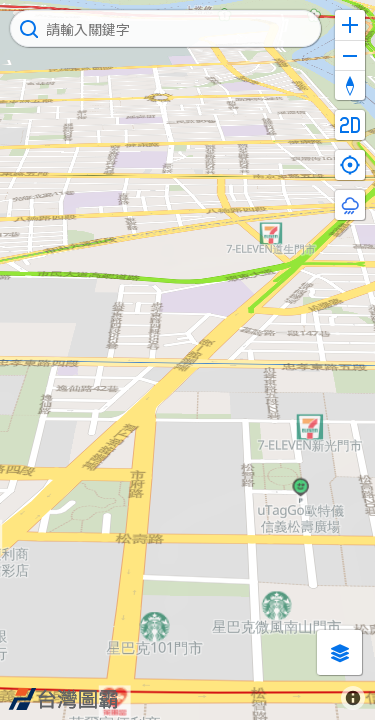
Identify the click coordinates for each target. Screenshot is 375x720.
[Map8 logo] (63, 699)
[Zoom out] (350, 55)
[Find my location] (350, 165)
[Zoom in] (350, 25)
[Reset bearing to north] (350, 85)
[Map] (187, 360)
